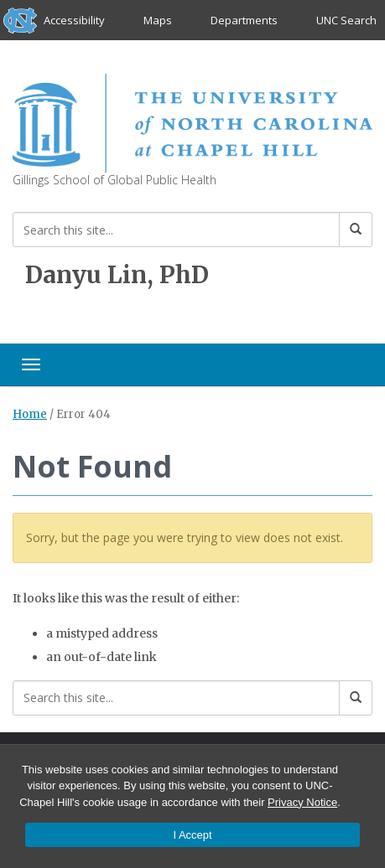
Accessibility (74, 20)
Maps (158, 20)
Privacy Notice (302, 802)
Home (30, 414)
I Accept (192, 835)
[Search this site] (176, 230)
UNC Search (346, 20)
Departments (244, 20)
